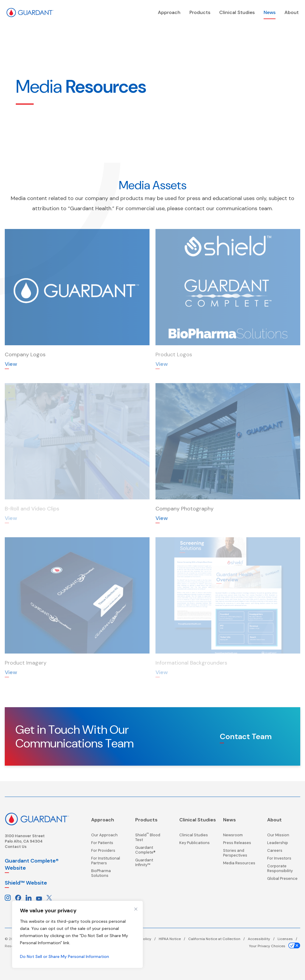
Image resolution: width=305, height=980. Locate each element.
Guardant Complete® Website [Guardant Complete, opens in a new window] (32, 864)
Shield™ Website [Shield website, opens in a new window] (26, 882)
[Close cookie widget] (136, 909)
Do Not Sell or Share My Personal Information (64, 956)
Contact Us (16, 846)
